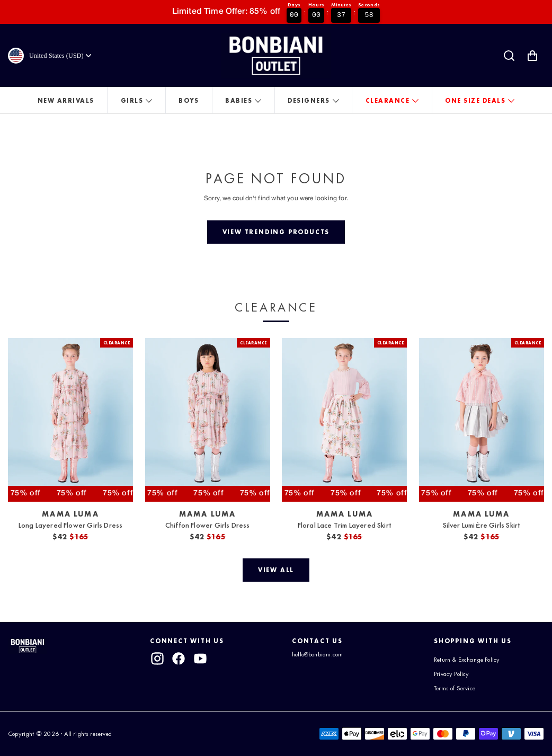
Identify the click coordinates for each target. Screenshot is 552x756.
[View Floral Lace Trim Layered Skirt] (344, 420)
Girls (132, 101)
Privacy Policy (452, 674)
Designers (309, 101)
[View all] (276, 570)
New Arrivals (66, 101)
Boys (189, 101)
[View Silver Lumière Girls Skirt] (482, 420)
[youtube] (200, 659)
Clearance (388, 101)
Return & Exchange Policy (467, 660)
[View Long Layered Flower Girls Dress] (70, 420)
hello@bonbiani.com (317, 654)
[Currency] (61, 56)
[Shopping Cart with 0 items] (532, 56)
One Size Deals (475, 101)
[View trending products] (276, 232)
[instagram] (157, 659)
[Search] (509, 56)
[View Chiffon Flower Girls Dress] (208, 420)
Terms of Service (455, 688)
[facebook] (179, 659)
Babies (239, 101)
